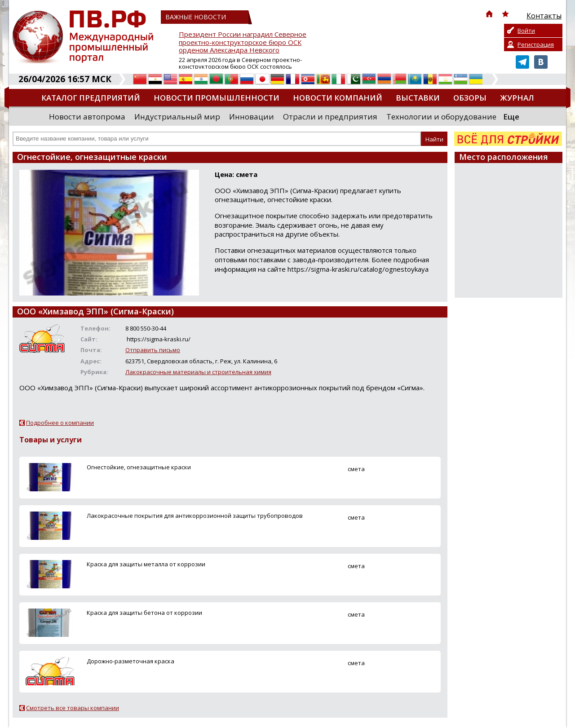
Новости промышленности (217, 98)
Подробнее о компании (60, 423)
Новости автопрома (87, 117)
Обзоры (470, 98)
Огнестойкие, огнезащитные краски (139, 467)
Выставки (418, 98)
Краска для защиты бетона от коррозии (144, 613)
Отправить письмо (153, 350)
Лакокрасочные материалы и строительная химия (198, 372)
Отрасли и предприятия (330, 117)
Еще (511, 117)
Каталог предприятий (91, 98)
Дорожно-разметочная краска (130, 661)
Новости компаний (338, 98)
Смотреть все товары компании (73, 708)
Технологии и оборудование (441, 117)
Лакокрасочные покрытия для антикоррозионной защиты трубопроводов (195, 516)
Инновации (252, 117)
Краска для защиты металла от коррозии (146, 564)
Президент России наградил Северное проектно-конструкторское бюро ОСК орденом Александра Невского (243, 42)
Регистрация (536, 44)
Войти (526, 31)
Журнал (517, 98)
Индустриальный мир (177, 117)
